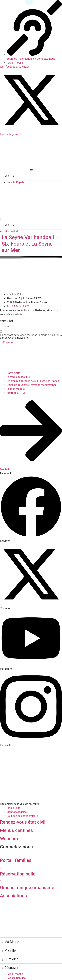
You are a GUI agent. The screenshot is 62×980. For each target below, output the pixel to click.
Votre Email (7, 321)
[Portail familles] (0, 854)
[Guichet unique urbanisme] (0, 881)
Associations (13, 896)
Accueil (4, 231)
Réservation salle (18, 874)
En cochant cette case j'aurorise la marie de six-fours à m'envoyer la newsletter (31, 336)
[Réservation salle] (0, 868)
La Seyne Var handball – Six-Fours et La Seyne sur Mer (30, 244)
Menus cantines (16, 830)
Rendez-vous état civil (23, 822)
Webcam (9, 839)
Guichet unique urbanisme (27, 888)
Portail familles (16, 860)
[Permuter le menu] (31, 170)
